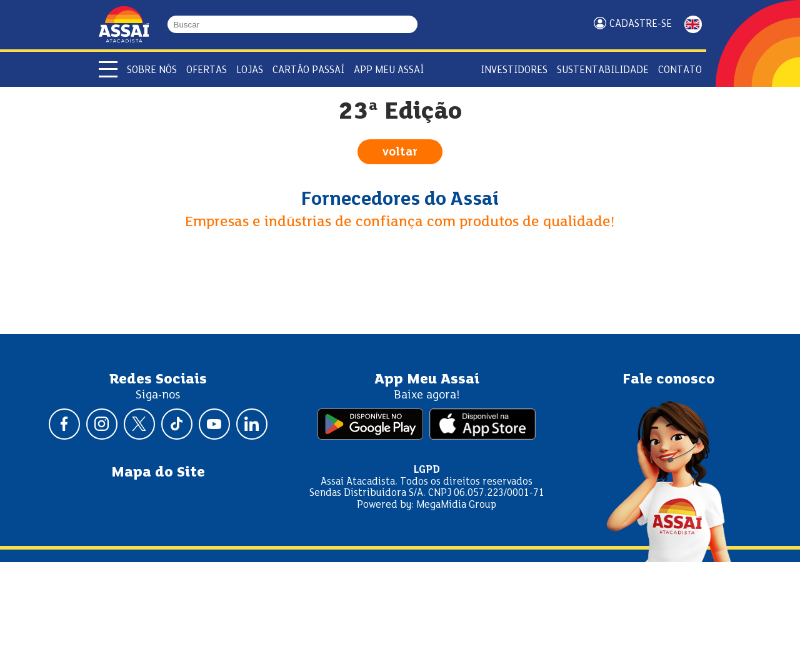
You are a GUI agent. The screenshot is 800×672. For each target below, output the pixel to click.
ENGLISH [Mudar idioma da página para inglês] (693, 24)
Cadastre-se (641, 24)
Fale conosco (669, 380)
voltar (400, 152)
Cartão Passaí (308, 70)
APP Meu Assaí (389, 70)
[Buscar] (412, 25)
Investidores (514, 70)
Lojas (250, 70)
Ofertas (207, 70)
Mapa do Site (158, 473)
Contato (680, 70)
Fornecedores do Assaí (400, 200)
